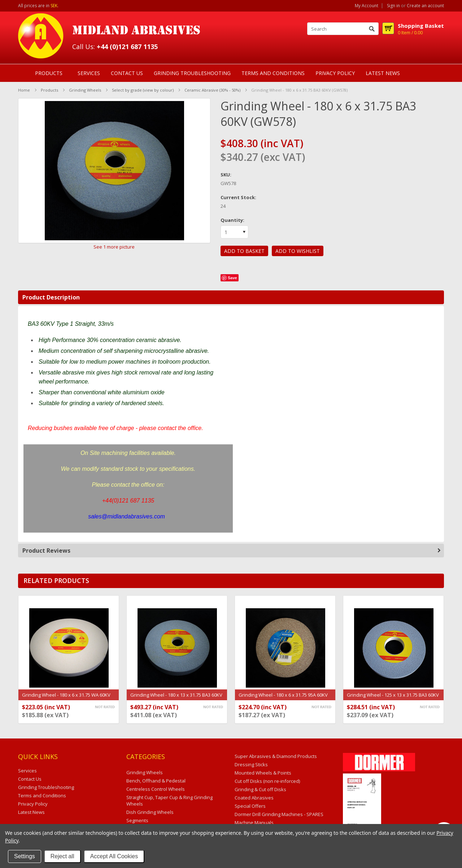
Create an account (425, 6)
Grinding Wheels (85, 90)
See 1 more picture (114, 247)
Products (49, 73)
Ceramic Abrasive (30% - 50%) (212, 90)
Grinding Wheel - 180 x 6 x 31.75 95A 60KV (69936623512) (283, 698)
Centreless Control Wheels (156, 789)
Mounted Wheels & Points (263, 773)
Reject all (62, 856)
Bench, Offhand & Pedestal (156, 781)
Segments (137, 820)
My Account (367, 6)
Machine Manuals (254, 823)
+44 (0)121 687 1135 (127, 47)
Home (24, 90)
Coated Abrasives (254, 798)
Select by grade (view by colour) (143, 90)
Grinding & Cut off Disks (260, 789)
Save (232, 278)
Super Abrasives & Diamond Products (276, 756)
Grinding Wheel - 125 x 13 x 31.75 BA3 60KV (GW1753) (393, 698)
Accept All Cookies (114, 856)
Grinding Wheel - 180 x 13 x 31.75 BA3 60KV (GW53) (176, 698)
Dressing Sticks (251, 764)
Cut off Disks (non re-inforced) (267, 781)
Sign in (393, 6)
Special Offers (250, 806)
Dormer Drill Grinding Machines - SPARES (279, 814)
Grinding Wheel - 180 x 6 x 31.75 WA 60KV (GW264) (66, 698)
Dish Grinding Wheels (150, 812)
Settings (25, 856)
